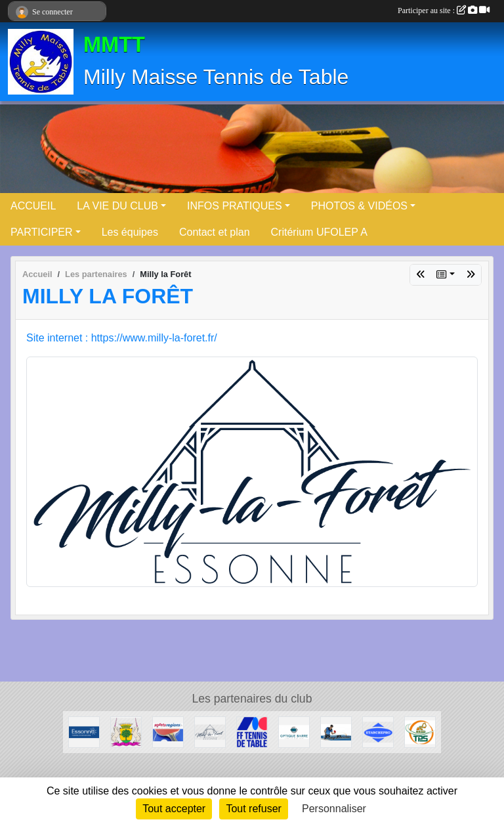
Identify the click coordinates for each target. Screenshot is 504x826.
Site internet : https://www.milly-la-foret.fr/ (122, 338)
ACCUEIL (33, 206)
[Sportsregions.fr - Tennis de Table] (168, 731)
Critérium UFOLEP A (319, 232)
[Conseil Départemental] (84, 731)
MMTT (114, 45)
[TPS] (420, 731)
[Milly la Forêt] (210, 731)
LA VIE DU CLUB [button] (117, 206)
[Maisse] (126, 731)
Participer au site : (444, 11)
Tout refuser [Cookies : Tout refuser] (253, 809)
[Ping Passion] (336, 731)
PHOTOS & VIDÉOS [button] (359, 206)
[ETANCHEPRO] (378, 731)
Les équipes (130, 232)
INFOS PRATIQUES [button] (235, 206)
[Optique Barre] (294, 731)
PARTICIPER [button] (42, 232)
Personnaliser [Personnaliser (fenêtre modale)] (334, 809)
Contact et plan (215, 232)
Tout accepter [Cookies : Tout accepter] (174, 809)
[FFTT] (252, 731)
